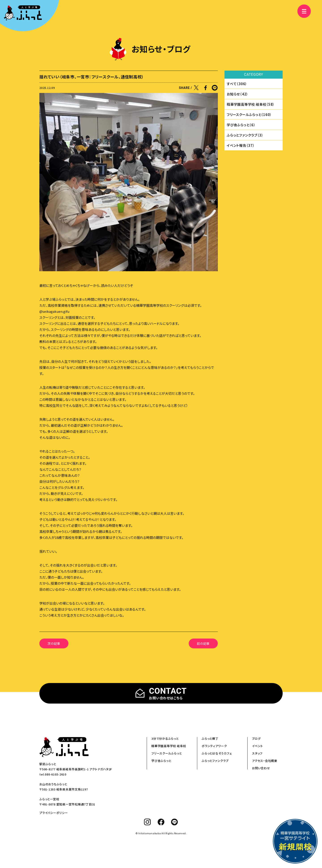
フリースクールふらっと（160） (249, 115)
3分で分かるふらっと (165, 739)
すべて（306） (237, 84)
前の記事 (203, 643)
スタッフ (257, 753)
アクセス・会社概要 (265, 761)
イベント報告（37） (241, 145)
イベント (257, 746)
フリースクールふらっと (166, 753)
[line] (175, 822)
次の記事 (54, 643)
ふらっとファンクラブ (215, 761)
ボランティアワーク (214, 746)
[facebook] (161, 822)
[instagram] (147, 822)
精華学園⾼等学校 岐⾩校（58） (251, 104)
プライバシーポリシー (54, 813)
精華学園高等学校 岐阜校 (169, 746)
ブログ (256, 739)
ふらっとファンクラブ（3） (245, 135)
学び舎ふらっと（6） (241, 125)
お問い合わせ (261, 768)
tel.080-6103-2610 (53, 774)
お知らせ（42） (237, 94)
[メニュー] (304, 11)
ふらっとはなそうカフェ (217, 753)
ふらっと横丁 (210, 739)
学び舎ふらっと (161, 761)
